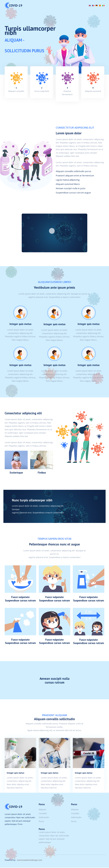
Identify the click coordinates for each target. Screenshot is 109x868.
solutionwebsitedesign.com (30, 860)
